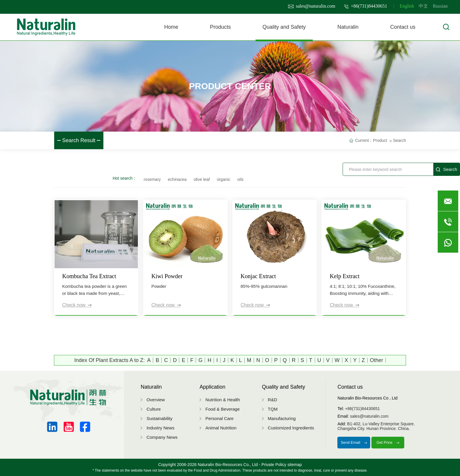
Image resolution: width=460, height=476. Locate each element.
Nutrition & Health (223, 400)
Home (171, 27)
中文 (423, 6)
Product (380, 140)
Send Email (354, 442)
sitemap (295, 465)
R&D (273, 400)
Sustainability (159, 418)
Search (400, 140)
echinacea (177, 179)
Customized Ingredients (291, 428)
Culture (153, 409)
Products (220, 27)
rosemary (152, 179)
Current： (364, 140)
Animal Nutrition (221, 428)
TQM (273, 409)
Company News (162, 437)
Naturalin (348, 27)
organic (224, 179)
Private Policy (274, 465)
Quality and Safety (284, 27)
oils (240, 179)
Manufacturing (282, 418)
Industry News (160, 428)
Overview (156, 400)
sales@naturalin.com (312, 6)
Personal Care (219, 418)
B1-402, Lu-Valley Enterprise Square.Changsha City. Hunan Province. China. (376, 426)
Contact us (403, 27)
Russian (440, 6)
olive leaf (202, 179)
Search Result (79, 140)
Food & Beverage (223, 409)
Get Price (388, 442)
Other (377, 360)
